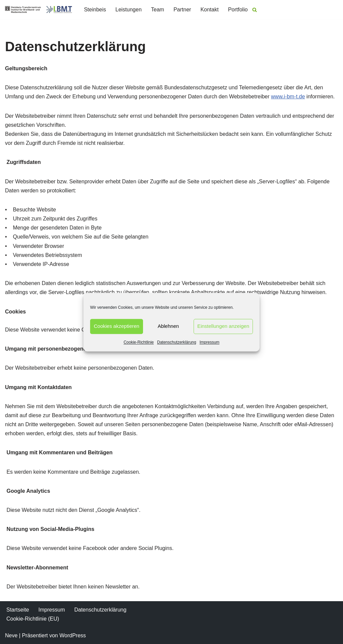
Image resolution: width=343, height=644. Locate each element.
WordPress (73, 635)
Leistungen (128, 10)
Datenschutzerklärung (177, 342)
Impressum (210, 342)
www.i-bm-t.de (288, 97)
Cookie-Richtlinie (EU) (33, 619)
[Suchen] (255, 10)
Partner (182, 10)
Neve (11, 635)
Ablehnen (168, 326)
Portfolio (238, 10)
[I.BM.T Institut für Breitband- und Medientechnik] (39, 10)
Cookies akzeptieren (117, 326)
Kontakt (209, 10)
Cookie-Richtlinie (139, 342)
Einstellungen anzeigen (223, 326)
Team (158, 10)
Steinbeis (95, 10)
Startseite (18, 610)
